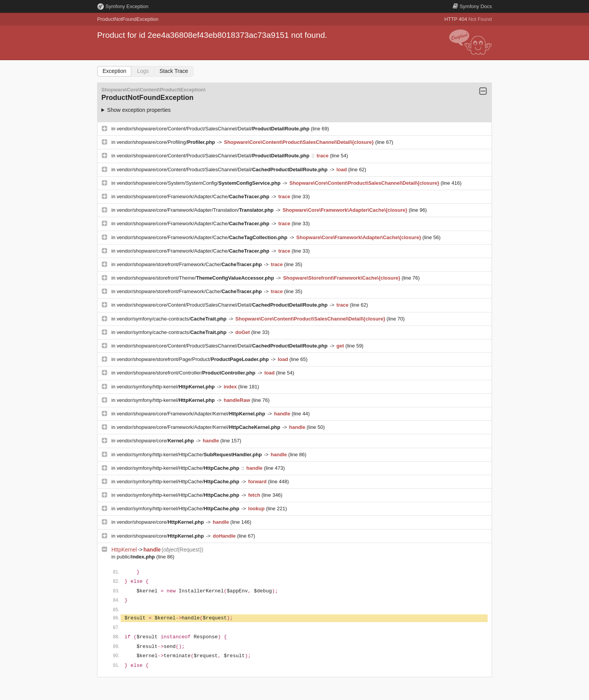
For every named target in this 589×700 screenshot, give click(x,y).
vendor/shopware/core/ (156, 441)
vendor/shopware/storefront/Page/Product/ (194, 359)
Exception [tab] (114, 71)
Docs (472, 6)
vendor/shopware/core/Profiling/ (167, 142)
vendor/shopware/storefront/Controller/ (187, 373)
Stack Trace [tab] (174, 71)
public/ (137, 557)
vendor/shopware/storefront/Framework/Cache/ (190, 264)
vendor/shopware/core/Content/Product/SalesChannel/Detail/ (214, 129)
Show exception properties (139, 110)
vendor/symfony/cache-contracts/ (172, 319)
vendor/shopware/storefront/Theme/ (196, 278)
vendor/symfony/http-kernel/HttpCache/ (190, 455)
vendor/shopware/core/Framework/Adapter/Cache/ (194, 197)
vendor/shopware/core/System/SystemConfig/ (199, 183)
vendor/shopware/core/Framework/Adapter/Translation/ (196, 210)
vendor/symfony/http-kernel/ (167, 387)
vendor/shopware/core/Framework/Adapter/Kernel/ (192, 414)
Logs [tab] (143, 71)
